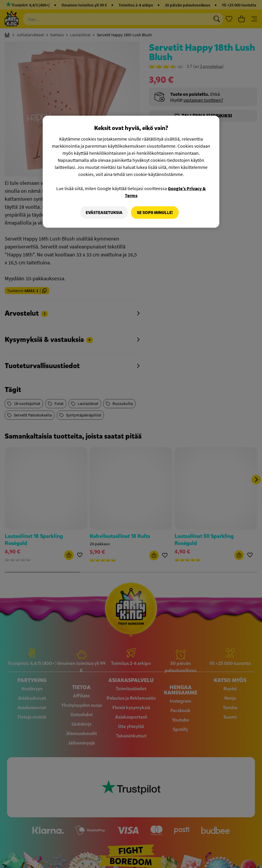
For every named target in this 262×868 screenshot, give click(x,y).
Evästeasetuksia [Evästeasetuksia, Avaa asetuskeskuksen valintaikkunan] (103, 212)
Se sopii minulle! (155, 212)
